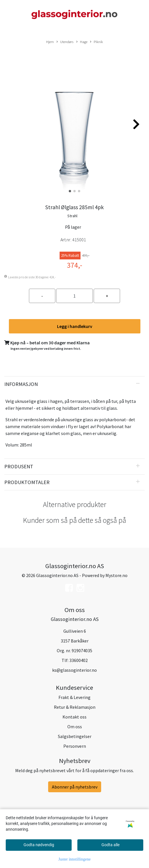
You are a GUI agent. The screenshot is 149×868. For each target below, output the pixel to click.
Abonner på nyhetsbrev (75, 787)
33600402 (79, 660)
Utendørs (65, 42)
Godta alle (110, 845)
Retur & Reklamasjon (75, 707)
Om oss (75, 727)
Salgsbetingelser (75, 736)
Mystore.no (116, 575)
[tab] (74, 384)
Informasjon (21, 384)
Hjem (50, 42)
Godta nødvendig (39, 845)
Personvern (75, 746)
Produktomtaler (27, 482)
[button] (70, 191)
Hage (82, 42)
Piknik (96, 42)
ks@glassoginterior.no (74, 670)
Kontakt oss (74, 717)
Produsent (19, 466)
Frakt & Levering (74, 697)
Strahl (72, 216)
